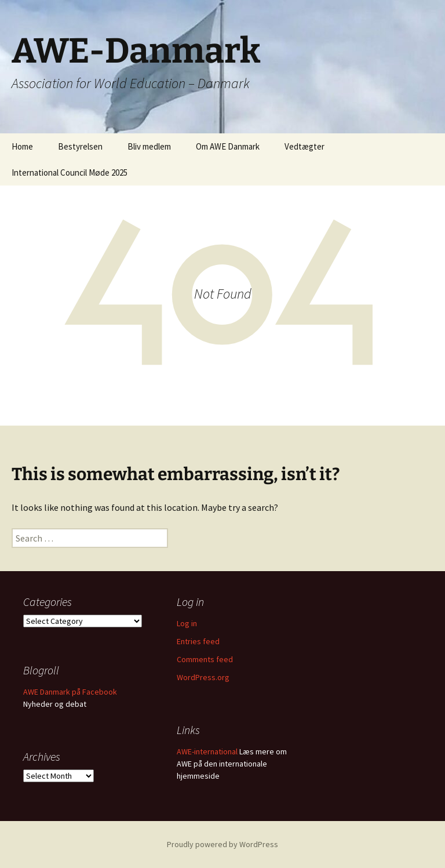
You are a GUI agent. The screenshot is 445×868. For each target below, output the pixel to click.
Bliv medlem (149, 146)
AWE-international (207, 751)
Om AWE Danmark (228, 146)
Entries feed (198, 641)
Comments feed (205, 659)
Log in (187, 623)
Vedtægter (304, 146)
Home (22, 146)
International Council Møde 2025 (70, 172)
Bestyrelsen (80, 146)
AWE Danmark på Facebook (70, 692)
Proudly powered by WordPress (222, 844)
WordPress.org (203, 677)
